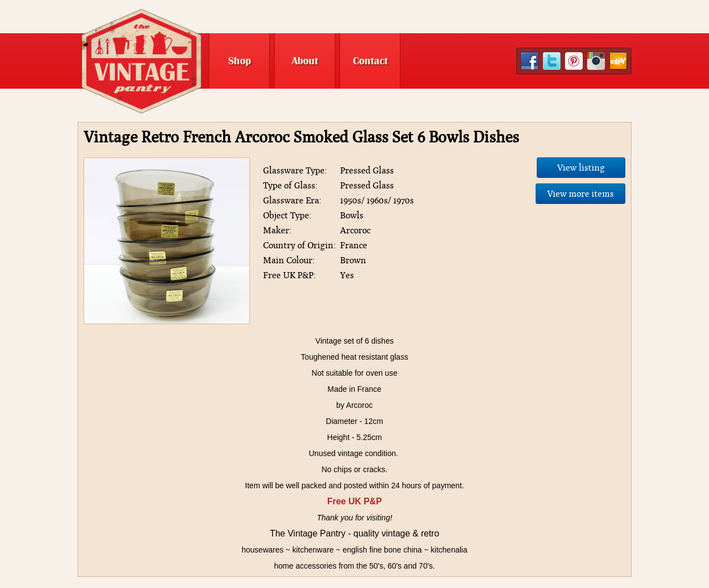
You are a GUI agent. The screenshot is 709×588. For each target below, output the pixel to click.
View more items (580, 194)
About (305, 61)
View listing (581, 168)
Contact (370, 61)
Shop (240, 61)
